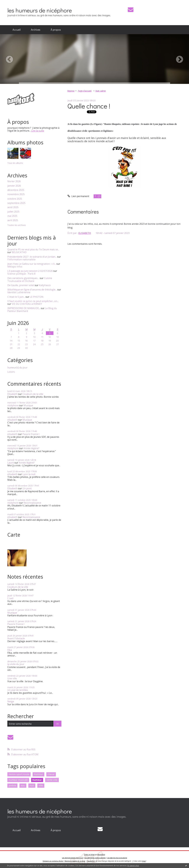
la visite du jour (16, 664)
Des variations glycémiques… (23, 278)
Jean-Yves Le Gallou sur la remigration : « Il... (32, 264)
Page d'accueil (85, 91)
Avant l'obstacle (16, 638)
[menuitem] (17, 30)
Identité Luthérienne (19, 292)
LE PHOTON (37, 297)
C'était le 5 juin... (16, 297)
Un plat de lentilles (18, 690)
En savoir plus (133, 866)
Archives (36, 30)
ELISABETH (85, 233)
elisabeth (12, 420)
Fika (10, 650)
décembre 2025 (16, 190)
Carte (14, 535)
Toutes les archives (17, 225)
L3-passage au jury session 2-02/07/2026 (30, 271)
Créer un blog (89, 855)
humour (38, 774)
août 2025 (13, 207)
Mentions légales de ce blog (75, 861)
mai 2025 (12, 216)
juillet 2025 (13, 212)
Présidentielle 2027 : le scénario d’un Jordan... (32, 257)
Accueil (17, 30)
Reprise (71, 91)
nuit (32, 785)
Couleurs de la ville (33, 394)
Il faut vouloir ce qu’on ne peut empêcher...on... (33, 301)
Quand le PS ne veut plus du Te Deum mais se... (33, 249)
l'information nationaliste (21, 259)
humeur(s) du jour (17, 368)
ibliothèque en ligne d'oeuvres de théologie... (32, 290)
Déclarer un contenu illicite (53, 861)
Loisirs (11, 372)
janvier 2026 (14, 186)
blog (144, 861)
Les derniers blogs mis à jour (72, 858)
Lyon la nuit (29, 474)
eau (23, 785)
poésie (12, 785)
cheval (51, 774)
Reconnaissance (32, 503)
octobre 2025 (15, 199)
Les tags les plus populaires (117, 858)
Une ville (12, 678)
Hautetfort (101, 855)
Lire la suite (38, 131)
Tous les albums (15, 163)
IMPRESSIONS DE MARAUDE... (24, 308)
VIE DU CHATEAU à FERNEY (27, 304)
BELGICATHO (19, 252)
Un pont (27, 488)
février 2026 (14, 181)
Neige (11, 701)
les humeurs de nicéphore (40, 10)
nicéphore (13, 405)
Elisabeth (12, 394)
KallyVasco (45, 285)
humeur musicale (18, 780)
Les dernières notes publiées (95, 858)
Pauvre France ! (31, 434)
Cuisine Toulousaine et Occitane (30, 280)
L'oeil (10, 598)
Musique (28, 405)
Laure (11, 463)
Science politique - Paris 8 (21, 274)
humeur (37, 780)
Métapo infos (15, 267)
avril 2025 (13, 220)
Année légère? (31, 448)
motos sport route (19, 774)
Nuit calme (101, 91)
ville (41, 785)
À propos (56, 30)
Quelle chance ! (89, 106)
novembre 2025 (16, 194)
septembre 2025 (16, 203)
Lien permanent (78, 196)
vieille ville (52, 780)
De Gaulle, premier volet (21, 285)
